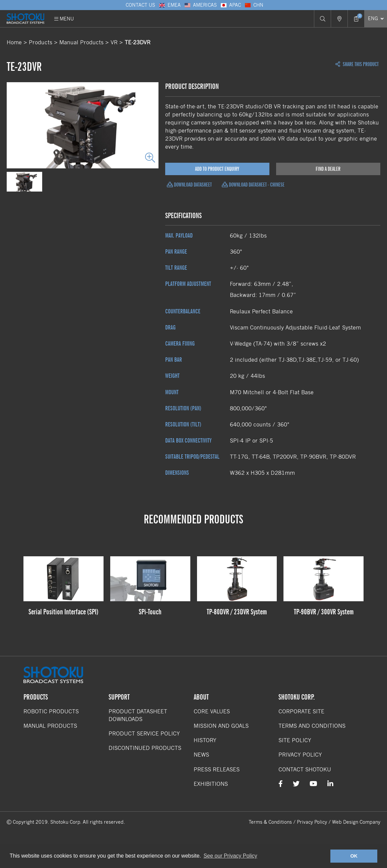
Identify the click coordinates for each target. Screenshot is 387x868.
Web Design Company (356, 822)
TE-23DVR (138, 42)
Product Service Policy (144, 734)
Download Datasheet (189, 185)
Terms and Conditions (312, 726)
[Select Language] (376, 19)
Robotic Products (51, 711)
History (205, 740)
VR (114, 42)
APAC (231, 5)
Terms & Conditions (270, 822)
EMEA (170, 5)
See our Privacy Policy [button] (230, 856)
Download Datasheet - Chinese (253, 185)
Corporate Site (301, 711)
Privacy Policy (300, 755)
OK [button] (354, 856)
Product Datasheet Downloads (138, 715)
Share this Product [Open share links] (357, 64)
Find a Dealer (328, 169)
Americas (200, 5)
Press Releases (217, 770)
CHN (254, 5)
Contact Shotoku (305, 770)
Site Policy (295, 740)
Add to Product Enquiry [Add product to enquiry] (217, 169)
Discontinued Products (145, 748)
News (201, 755)
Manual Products (81, 42)
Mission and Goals (221, 726)
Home (14, 42)
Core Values (212, 711)
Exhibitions (211, 784)
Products (41, 42)
